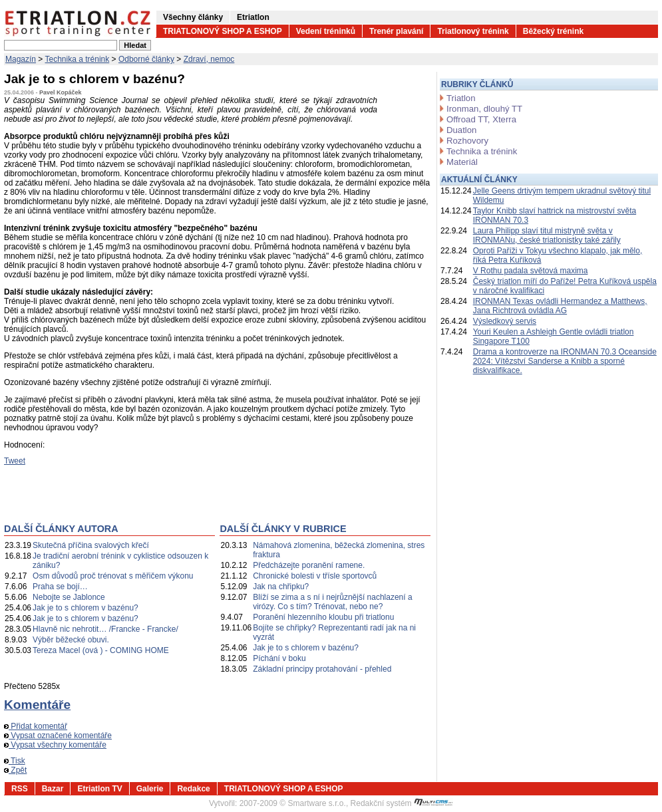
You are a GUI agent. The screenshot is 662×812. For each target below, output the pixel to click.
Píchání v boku (279, 658)
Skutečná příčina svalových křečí (91, 545)
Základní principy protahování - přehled (322, 669)
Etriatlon (253, 17)
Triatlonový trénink (473, 31)
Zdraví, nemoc (209, 59)
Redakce (193, 789)
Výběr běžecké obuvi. (71, 640)
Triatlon (461, 98)
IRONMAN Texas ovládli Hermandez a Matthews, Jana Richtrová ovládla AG (560, 306)
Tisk (15, 761)
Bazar (53, 789)
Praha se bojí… (60, 587)
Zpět (15, 770)
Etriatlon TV (99, 789)
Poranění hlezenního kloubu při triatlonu (323, 617)
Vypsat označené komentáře (58, 736)
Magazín (21, 59)
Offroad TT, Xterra (481, 119)
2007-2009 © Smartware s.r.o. (293, 803)
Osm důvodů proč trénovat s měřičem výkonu (113, 576)
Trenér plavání (396, 31)
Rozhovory (467, 141)
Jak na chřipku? (281, 587)
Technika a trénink (78, 59)
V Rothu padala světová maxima (531, 271)
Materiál (462, 162)
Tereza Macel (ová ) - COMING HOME (101, 650)
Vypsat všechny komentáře (55, 745)
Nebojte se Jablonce (69, 597)
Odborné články (146, 59)
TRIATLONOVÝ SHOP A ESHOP (223, 31)
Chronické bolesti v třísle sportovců (315, 576)
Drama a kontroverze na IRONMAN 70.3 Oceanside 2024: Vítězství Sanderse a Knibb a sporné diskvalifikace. (565, 361)
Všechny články (193, 17)
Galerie (150, 789)
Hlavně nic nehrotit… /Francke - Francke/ (105, 629)
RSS (20, 789)
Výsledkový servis (505, 321)
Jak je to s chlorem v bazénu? (85, 608)
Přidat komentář (36, 726)
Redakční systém (402, 803)
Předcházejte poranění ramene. (309, 565)
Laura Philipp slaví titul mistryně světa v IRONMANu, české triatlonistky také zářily (547, 235)
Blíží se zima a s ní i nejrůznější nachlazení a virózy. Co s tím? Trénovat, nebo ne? (332, 602)
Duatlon (461, 130)
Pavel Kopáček (61, 92)
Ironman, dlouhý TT (484, 109)
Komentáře (37, 705)
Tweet (15, 461)
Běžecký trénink (553, 31)
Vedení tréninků (326, 31)
